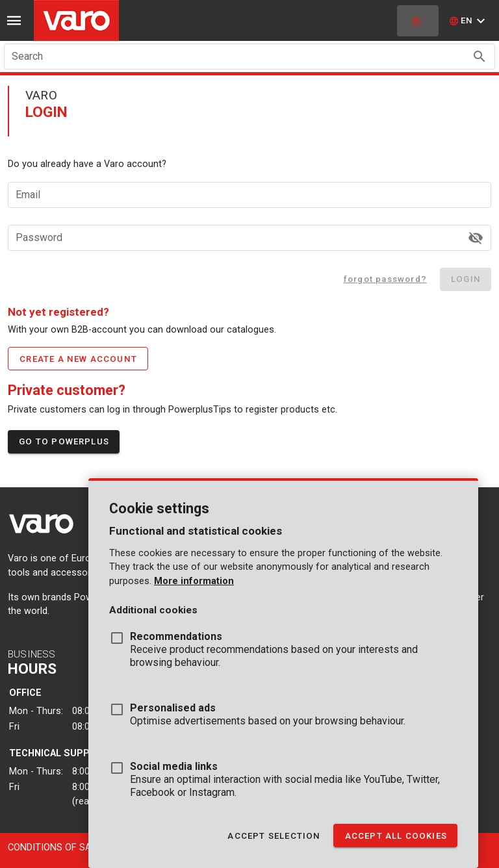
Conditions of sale (55, 848)
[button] (469, 21)
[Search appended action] (480, 57)
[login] (418, 21)
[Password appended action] (476, 238)
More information (194, 581)
